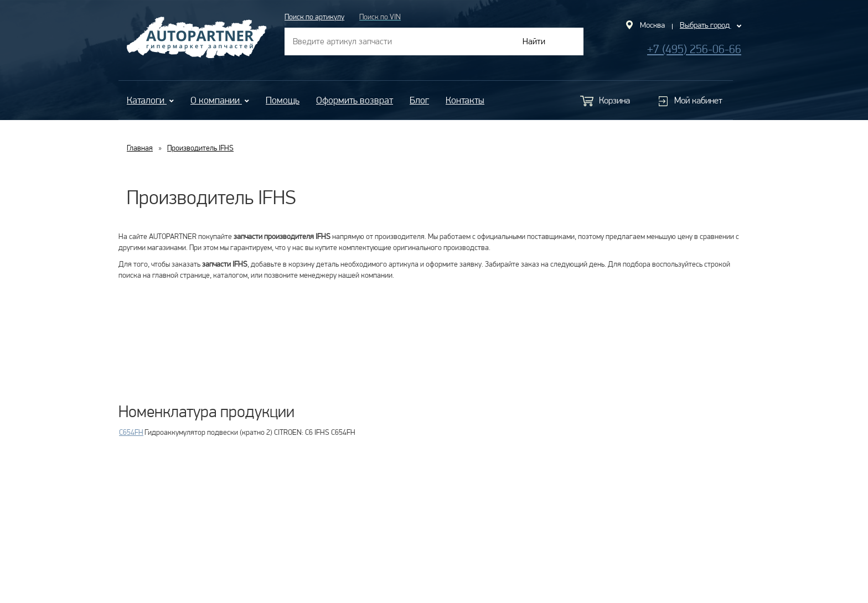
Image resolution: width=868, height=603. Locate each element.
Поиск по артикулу (314, 17)
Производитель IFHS (200, 148)
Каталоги (150, 100)
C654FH (131, 432)
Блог (419, 100)
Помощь (283, 100)
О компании (220, 100)
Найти (534, 41)
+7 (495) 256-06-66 (694, 49)
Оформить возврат (355, 100)
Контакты (465, 100)
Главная (140, 148)
